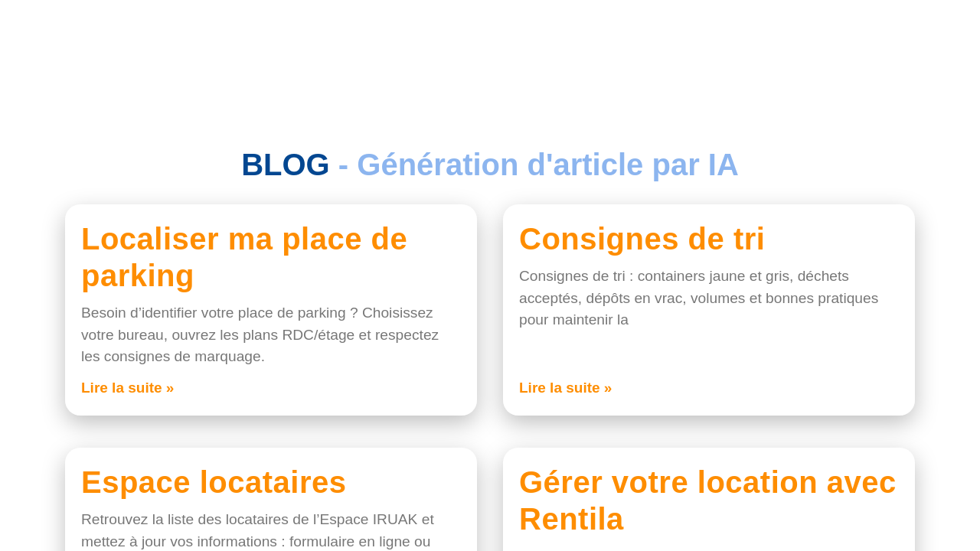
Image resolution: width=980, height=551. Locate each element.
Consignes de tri (642, 239)
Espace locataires (214, 482)
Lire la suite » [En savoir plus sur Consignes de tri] (565, 388)
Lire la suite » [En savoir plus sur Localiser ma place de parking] (127, 388)
